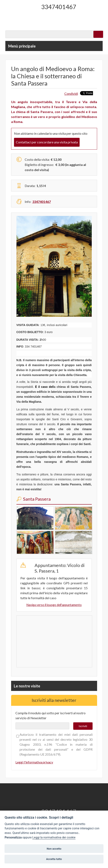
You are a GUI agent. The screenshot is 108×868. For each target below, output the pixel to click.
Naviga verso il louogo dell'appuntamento (54, 605)
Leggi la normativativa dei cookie (54, 838)
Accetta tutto (54, 859)
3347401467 (59, 7)
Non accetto (54, 849)
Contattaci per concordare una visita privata (47, 142)
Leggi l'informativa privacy (34, 762)
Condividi (71, 93)
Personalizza (13, 838)
